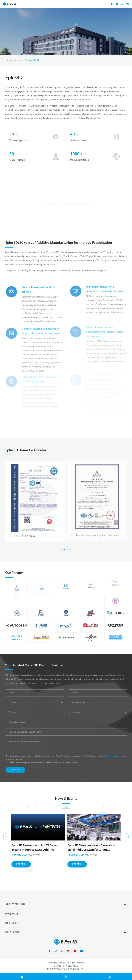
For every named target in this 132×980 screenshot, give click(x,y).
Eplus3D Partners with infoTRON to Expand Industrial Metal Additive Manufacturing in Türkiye (90, 848)
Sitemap (58, 966)
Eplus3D (63, 963)
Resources (12, 933)
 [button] (7, 837)
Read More (21, 878)
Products (12, 914)
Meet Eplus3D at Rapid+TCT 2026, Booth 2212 (38, 861)
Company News (75, 855)
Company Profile (32, 60)
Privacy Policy (72, 966)
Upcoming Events (20, 869)
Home (9, 60)
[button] (62, 550)
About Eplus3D (15, 905)
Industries (12, 923)
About (18, 60)
